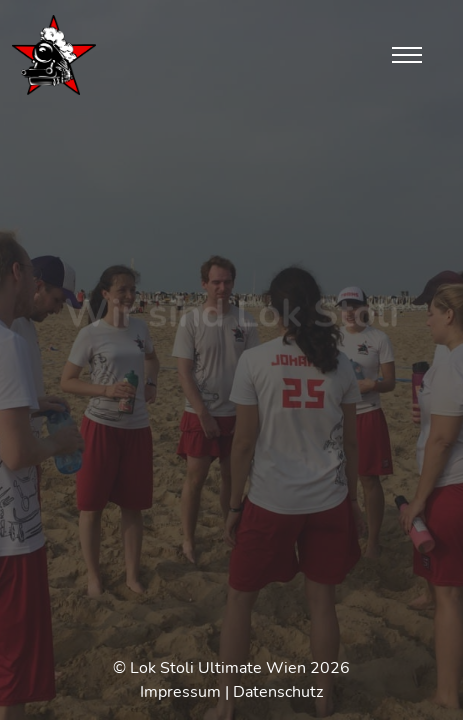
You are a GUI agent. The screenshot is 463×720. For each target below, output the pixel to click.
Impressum (180, 692)
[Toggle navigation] (407, 55)
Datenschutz (278, 692)
